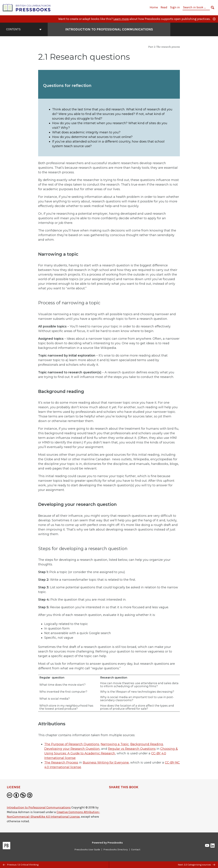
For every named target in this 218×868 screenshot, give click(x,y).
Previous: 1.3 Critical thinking (21, 865)
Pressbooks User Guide (87, 850)
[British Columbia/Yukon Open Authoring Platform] (27, 7)
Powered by (107, 843)
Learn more (121, 19)
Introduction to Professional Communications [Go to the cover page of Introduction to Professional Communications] (109, 29)
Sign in (175, 7)
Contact (136, 850)
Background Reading (147, 744)
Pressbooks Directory (116, 850)
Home (154, 7)
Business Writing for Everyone (106, 763)
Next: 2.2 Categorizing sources (196, 865)
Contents (24, 29)
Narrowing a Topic (115, 744)
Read (164, 7)
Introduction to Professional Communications (39, 807)
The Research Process (61, 763)
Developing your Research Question (72, 749)
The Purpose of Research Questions (72, 744)
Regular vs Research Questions (132, 749)
